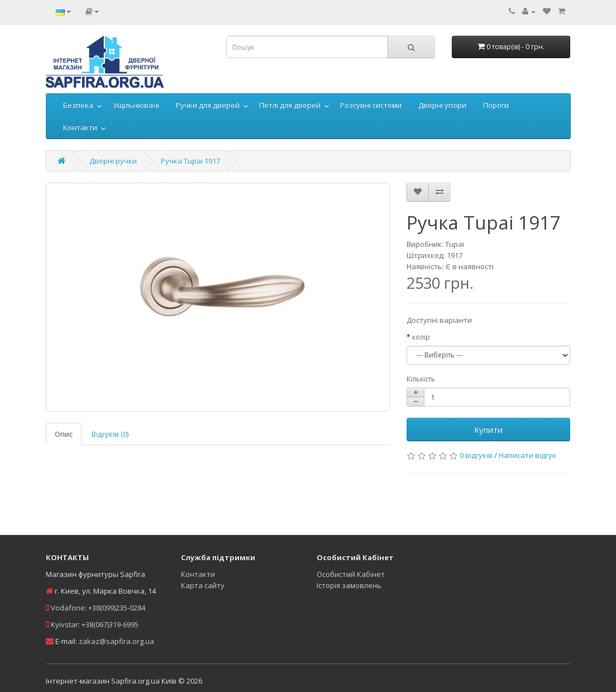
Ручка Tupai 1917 (190, 161)
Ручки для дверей (208, 105)
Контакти (80, 127)
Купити (488, 429)
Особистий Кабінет (351, 574)
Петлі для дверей (290, 105)
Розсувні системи (371, 105)
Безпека (78, 105)
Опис (64, 434)
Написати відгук (527, 455)
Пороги (496, 105)
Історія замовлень (349, 585)
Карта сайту (203, 585)
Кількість (421, 379)
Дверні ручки (113, 161)
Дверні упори (442, 105)
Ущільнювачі (136, 105)
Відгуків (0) (110, 434)
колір (421, 337)
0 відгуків (476, 455)
